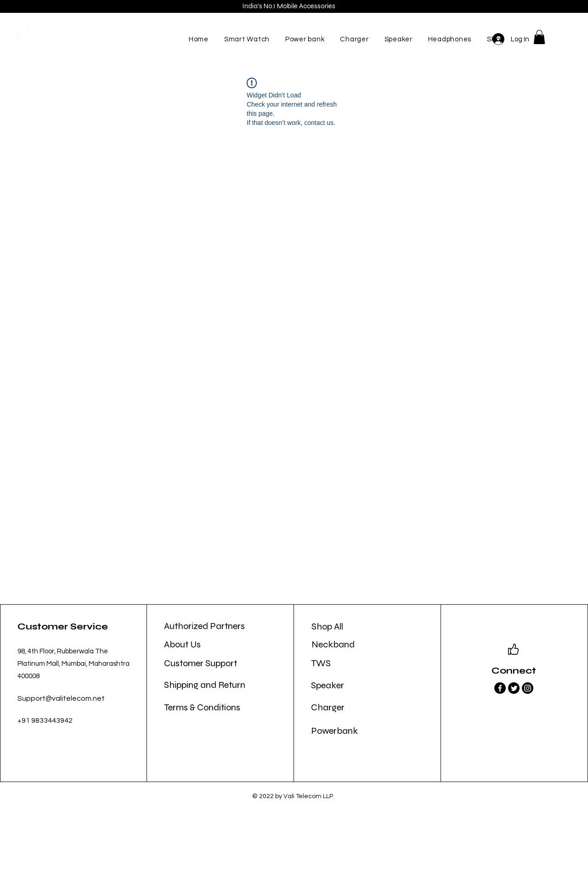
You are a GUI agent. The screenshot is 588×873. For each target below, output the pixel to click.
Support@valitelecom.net (61, 698)
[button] (539, 37)
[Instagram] (528, 688)
